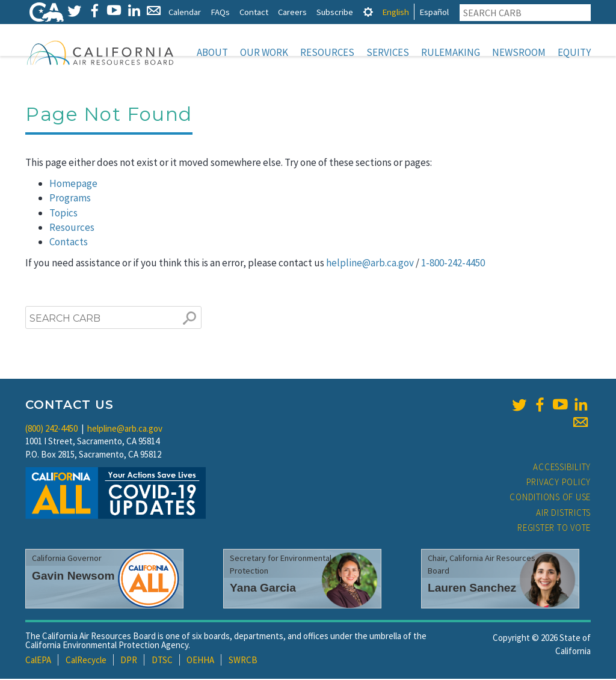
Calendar (185, 12)
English (396, 12)
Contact (254, 12)
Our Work (264, 52)
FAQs (220, 12)
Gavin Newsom (73, 577)
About (212, 52)
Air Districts (563, 514)
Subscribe (335, 12)
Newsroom (519, 52)
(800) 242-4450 (51, 430)
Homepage (73, 185)
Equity (574, 52)
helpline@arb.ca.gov (370, 264)
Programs (70, 199)
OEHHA (200, 661)
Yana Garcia (263, 589)
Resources (327, 52)
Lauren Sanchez (472, 589)
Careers (292, 12)
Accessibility (562, 468)
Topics (63, 214)
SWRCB (243, 661)
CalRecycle (86, 661)
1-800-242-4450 (453, 264)
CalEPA (38, 661)
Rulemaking (451, 52)
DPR (129, 661)
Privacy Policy (559, 483)
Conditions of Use (550, 498)
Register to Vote (554, 529)
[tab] (368, 12)
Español (434, 12)
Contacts (69, 243)
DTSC (162, 661)
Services (388, 52)
